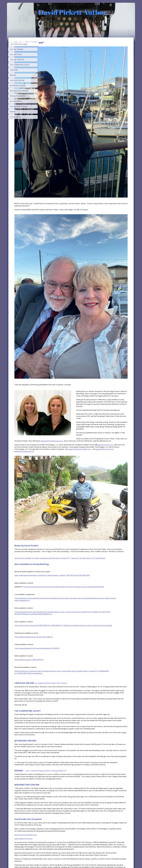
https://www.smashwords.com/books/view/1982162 (64, 541)
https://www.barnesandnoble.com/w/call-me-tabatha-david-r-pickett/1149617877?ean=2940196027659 (83, 475)
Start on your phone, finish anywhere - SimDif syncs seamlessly (70, 861)
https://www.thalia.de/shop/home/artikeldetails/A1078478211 (68, 552)
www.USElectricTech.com (114, 367)
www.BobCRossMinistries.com (64, 356)
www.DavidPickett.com (56, 369)
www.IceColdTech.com (61, 362)
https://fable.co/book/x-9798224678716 (59, 563)
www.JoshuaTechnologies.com (89, 367)
